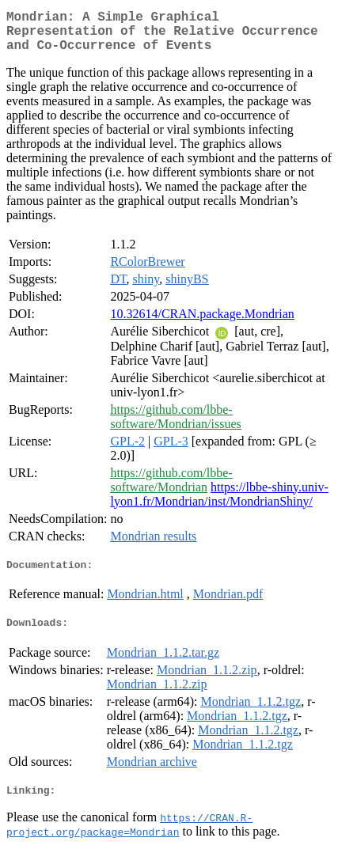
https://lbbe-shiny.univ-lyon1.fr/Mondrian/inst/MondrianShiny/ (219, 504)
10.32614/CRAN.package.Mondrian (202, 323)
